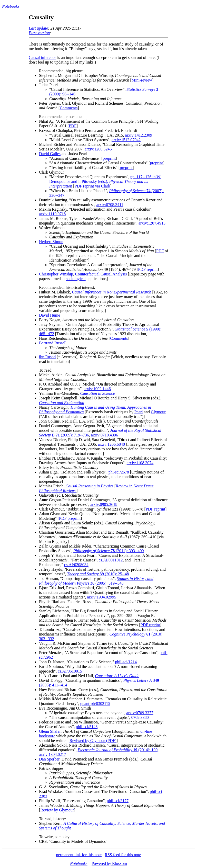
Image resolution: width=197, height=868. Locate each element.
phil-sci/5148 (87, 727)
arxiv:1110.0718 (52, 214)
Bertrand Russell (53, 343)
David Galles (50, 154)
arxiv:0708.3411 (110, 205)
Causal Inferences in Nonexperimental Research (111, 292)
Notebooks (11, 6)
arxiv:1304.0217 (52, 754)
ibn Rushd (47, 357)
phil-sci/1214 (126, 662)
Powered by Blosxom (109, 863)
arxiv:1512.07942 (126, 140)
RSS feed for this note (123, 855)
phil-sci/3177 (118, 801)
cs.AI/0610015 (70, 671)
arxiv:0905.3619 (104, 504)
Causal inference (42, 57)
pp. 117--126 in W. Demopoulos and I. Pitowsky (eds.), (105, 181)
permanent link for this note (79, 855)
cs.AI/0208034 (76, 565)
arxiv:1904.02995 (101, 597)
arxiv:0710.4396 (105, 435)
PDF (72, 126)
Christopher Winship (56, 274)
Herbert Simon (51, 242)
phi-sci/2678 (119, 472)
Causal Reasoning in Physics (90, 486)
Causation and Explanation (62, 403)
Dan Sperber (49, 759)
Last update (38, 28)
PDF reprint (148, 269)
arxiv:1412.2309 (139, 135)
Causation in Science (98, 393)
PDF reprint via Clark (92, 186)
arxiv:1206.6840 (111, 444)
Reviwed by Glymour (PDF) (93, 741)
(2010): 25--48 (98, 574)
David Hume (50, 315)
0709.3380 (140, 717)
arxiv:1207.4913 (152, 223)
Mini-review (142, 80)
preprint (109, 158)
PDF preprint (70, 518)
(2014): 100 (118, 750)
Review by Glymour (57, 810)
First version (39, 33)
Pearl (139, 412)
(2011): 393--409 (109, 551)
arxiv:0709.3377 (140, 713)
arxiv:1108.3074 (140, 463)
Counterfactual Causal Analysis (101, 274)
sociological (76, 279)
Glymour (158, 412)
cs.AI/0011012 (111, 560)
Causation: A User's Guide (117, 676)
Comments (69, 108)
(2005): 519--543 (96, 581)
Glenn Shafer (50, 731)
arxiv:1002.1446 (97, 389)
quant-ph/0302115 (95, 704)
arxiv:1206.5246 (98, 149)
